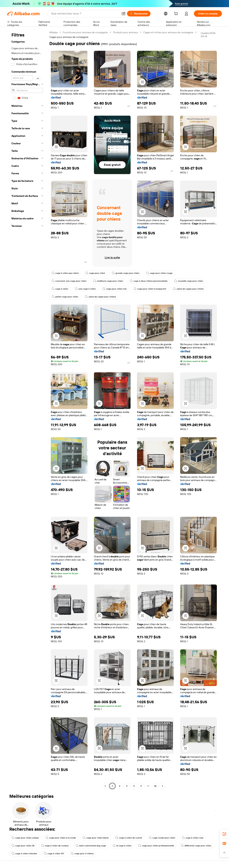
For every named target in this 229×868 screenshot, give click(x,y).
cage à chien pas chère (65, 273)
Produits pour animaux (126, 32)
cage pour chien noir (115, 289)
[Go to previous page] (105, 786)
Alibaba (53, 32)
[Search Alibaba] (85, 14)
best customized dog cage (91, 846)
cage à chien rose (193, 838)
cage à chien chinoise (24, 854)
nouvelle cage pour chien (189, 281)
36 (155, 786)
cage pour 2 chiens (82, 854)
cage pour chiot (95, 273)
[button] (123, 14)
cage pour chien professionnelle (156, 846)
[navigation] (27, 410)
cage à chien (60, 289)
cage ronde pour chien (162, 838)
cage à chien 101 (54, 854)
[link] (224, 834)
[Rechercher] (139, 14)
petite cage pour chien (65, 297)
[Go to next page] (162, 786)
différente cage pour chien (196, 846)
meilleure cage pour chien (108, 281)
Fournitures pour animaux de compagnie (85, 32)
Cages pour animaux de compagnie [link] (69, 37)
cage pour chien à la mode (61, 838)
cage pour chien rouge (159, 273)
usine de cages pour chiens (100, 297)
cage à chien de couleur (55, 846)
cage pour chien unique (25, 838)
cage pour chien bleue (96, 838)
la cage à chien (122, 846)
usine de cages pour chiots (188, 289)
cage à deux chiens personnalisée (149, 281)
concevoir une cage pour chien (69, 281)
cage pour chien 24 (23, 846)
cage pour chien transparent (150, 289)
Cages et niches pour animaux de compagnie (168, 32)
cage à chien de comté (129, 838)
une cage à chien (85, 289)
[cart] (177, 14)
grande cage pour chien (126, 273)
